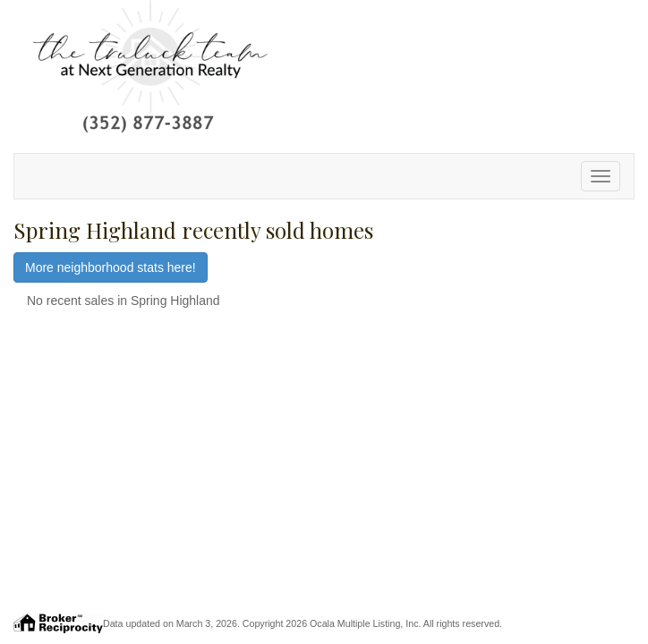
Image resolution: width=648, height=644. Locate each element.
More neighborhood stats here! (111, 267)
